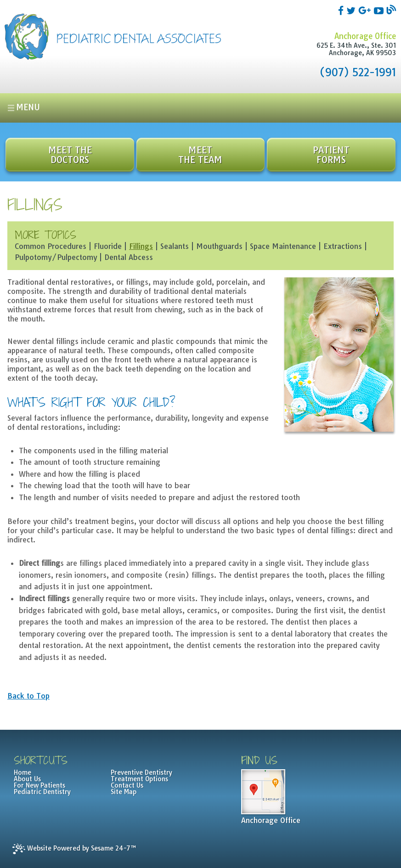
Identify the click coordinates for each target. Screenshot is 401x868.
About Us (27, 779)
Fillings (141, 246)
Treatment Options (139, 779)
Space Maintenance (283, 246)
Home (23, 772)
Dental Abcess (129, 257)
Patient (331, 155)
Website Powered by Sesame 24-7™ (74, 849)
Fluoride (108, 246)
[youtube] (380, 10)
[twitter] (352, 10)
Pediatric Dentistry (42, 792)
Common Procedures (51, 246)
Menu (28, 107)
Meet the (70, 155)
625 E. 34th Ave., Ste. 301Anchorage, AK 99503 (356, 49)
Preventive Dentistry (141, 772)
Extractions (343, 246)
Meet (200, 155)
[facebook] (342, 10)
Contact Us (127, 785)
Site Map (124, 792)
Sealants (175, 246)
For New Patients (40, 785)
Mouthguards (219, 246)
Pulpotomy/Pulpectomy (56, 257)
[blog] (391, 10)
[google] (366, 10)
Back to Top (28, 696)
